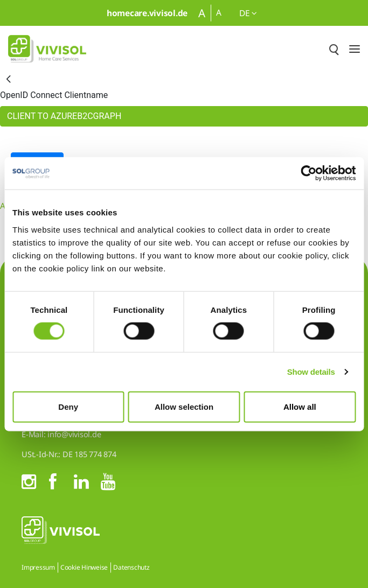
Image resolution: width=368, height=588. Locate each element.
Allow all (300, 406)
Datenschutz (131, 567)
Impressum (38, 567)
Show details (311, 372)
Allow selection (184, 406)
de (248, 13)
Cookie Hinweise (84, 567)
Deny (68, 406)
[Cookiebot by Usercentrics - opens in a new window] (308, 173)
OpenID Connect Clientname (54, 95)
